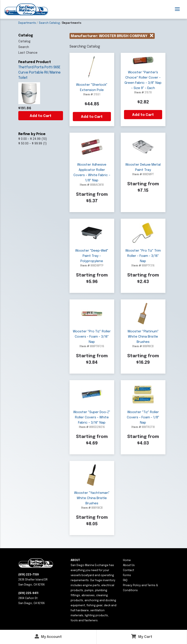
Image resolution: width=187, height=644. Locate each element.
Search (24, 47)
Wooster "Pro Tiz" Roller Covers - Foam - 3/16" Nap (92, 337)
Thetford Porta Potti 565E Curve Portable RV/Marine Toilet (39, 73)
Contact (128, 570)
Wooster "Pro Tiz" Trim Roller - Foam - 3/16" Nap (143, 256)
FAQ (125, 580)
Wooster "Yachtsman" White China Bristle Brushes (92, 498)
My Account (48, 636)
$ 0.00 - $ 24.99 (29, 139)
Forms (127, 575)
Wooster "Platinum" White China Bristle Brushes (143, 337)
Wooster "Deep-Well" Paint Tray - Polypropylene (92, 256)
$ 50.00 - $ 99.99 (30, 144)
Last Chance (28, 53)
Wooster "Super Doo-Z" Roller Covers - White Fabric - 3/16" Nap (92, 417)
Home (127, 560)
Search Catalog (49, 23)
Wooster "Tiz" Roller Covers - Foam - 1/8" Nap (143, 417)
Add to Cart (41, 116)
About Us (129, 565)
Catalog (24, 41)
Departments (27, 23)
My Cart (142, 636)
